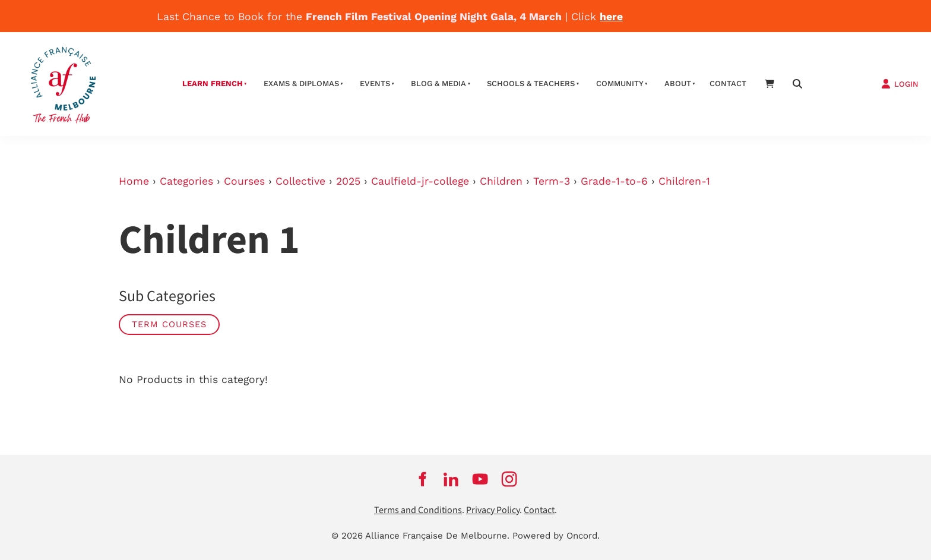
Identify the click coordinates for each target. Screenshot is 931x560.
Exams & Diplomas (301, 83)
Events (375, 83)
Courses (244, 181)
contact (728, 83)
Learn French (213, 83)
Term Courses (169, 324)
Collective (300, 181)
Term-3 (552, 181)
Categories (186, 181)
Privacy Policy (493, 510)
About (678, 83)
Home (134, 181)
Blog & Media (438, 83)
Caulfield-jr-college (420, 181)
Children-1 (684, 181)
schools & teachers (531, 83)
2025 (348, 181)
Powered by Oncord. (556, 536)
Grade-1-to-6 (614, 181)
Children (501, 181)
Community (620, 83)
